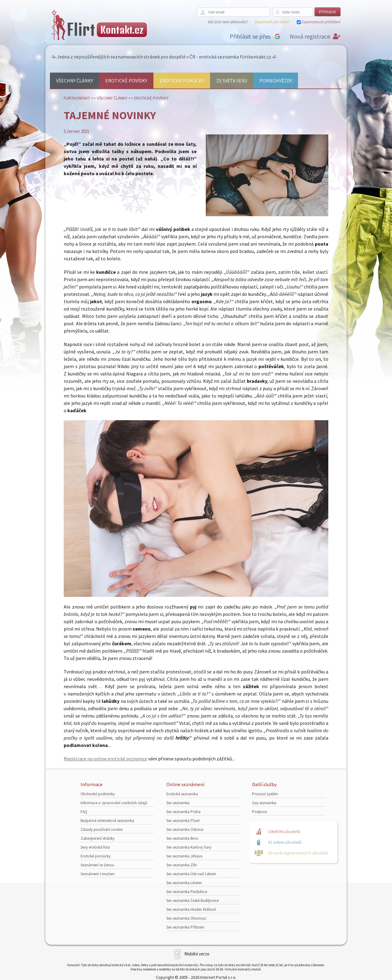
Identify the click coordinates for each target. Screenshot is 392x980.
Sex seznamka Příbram (185, 927)
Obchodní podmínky (98, 794)
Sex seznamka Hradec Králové (191, 909)
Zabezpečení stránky (98, 838)
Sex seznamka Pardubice (187, 892)
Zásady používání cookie (102, 829)
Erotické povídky (126, 81)
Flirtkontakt (77, 98)
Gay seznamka (264, 803)
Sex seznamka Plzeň (183, 821)
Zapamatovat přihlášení (321, 22)
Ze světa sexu (232, 81)
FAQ (84, 812)
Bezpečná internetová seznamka (107, 821)
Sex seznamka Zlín (182, 865)
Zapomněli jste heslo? (272, 22)
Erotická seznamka (182, 794)
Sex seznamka (178, 803)
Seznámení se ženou (97, 865)
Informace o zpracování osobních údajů (114, 803)
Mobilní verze (197, 954)
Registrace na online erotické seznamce (106, 759)
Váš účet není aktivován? (228, 22)
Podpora (260, 812)
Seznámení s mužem (98, 874)
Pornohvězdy (276, 81)
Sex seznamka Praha (183, 812)
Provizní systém (265, 794)
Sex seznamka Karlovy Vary (189, 847)
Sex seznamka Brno (182, 838)
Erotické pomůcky (182, 81)
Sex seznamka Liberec (184, 883)
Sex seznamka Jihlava (184, 856)
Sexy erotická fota (95, 847)
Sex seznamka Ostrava (185, 829)
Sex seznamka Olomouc (186, 918)
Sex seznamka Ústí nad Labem (191, 874)
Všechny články (75, 81)
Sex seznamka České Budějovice (192, 901)
